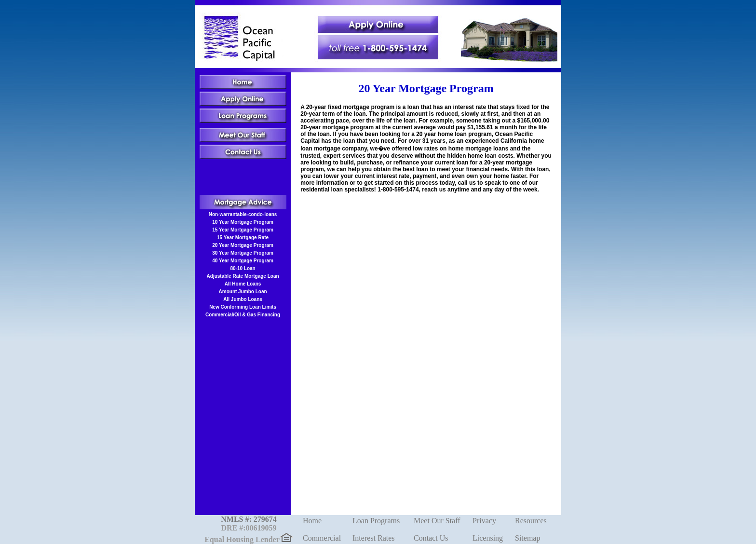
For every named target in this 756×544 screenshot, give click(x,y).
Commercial (322, 538)
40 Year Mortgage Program (243, 261)
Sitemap (527, 538)
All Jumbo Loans (243, 299)
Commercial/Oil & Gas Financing (243, 315)
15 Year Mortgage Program (243, 230)
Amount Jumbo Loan (243, 292)
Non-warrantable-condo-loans (243, 214)
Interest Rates (374, 538)
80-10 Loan (243, 268)
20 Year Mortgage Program (243, 245)
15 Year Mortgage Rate (243, 238)
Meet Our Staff (437, 521)
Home (312, 521)
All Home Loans (243, 284)
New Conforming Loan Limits (243, 307)
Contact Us (431, 538)
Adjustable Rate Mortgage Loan (243, 276)
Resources (531, 521)
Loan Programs (376, 521)
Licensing (488, 538)
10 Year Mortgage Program (243, 222)
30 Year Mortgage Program (243, 253)
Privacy (484, 521)
